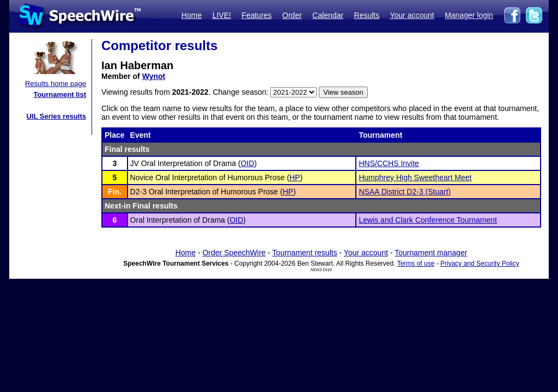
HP (295, 177)
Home (192, 15)
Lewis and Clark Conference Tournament (427, 220)
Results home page (56, 84)
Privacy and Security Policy (480, 264)
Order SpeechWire (234, 253)
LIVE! (222, 15)
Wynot (154, 76)
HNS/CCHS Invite (389, 163)
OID (248, 163)
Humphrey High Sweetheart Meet (415, 177)
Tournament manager (431, 253)
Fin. (115, 192)
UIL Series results (56, 116)
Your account (412, 15)
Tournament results (305, 253)
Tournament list (60, 94)
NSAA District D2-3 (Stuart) (405, 192)
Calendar (328, 15)
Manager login (469, 15)
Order (292, 15)
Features (256, 15)
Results (367, 15)
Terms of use (416, 264)
